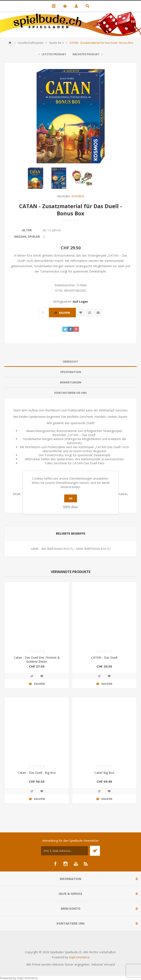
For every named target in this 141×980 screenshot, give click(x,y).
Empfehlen (98, 313)
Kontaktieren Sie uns (70, 393)
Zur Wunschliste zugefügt (81, 313)
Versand (109, 964)
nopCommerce (79, 957)
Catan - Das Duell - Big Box (37, 773)
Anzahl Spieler (27, 236)
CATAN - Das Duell (104, 657)
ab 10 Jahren (52, 230)
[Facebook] (55, 864)
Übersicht (70, 361)
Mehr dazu (70, 506)
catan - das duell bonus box (50, 549)
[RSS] (86, 864)
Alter (27, 230)
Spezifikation (71, 372)
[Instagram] (66, 864)
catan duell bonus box (91, 549)
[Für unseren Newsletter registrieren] (64, 851)
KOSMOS (78, 196)
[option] (36, 178)
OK (71, 498)
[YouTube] (76, 864)
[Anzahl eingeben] (43, 313)
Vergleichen (89, 313)
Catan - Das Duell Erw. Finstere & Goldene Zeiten (37, 659)
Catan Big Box (104, 773)
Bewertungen (71, 382)
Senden (95, 851)
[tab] (70, 362)
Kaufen (65, 313)
